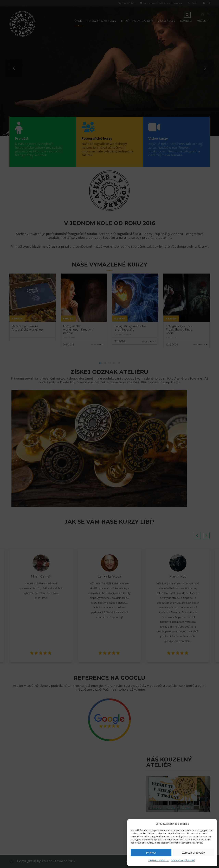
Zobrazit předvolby (194, 853)
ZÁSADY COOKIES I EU (159, 860)
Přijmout (151, 853)
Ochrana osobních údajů (183, 860)
